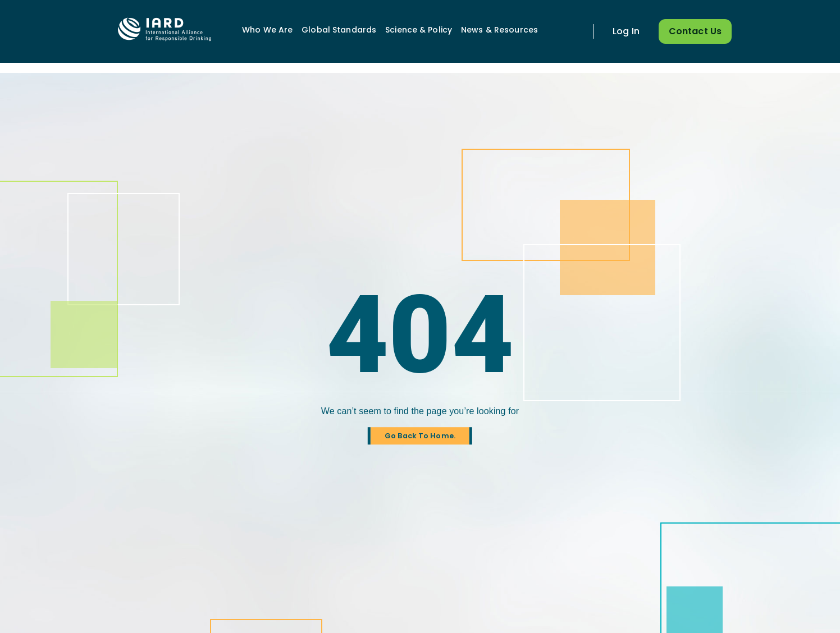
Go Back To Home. (420, 436)
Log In (626, 31)
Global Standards (339, 30)
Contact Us (695, 31)
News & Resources (499, 30)
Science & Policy (419, 30)
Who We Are (267, 30)
